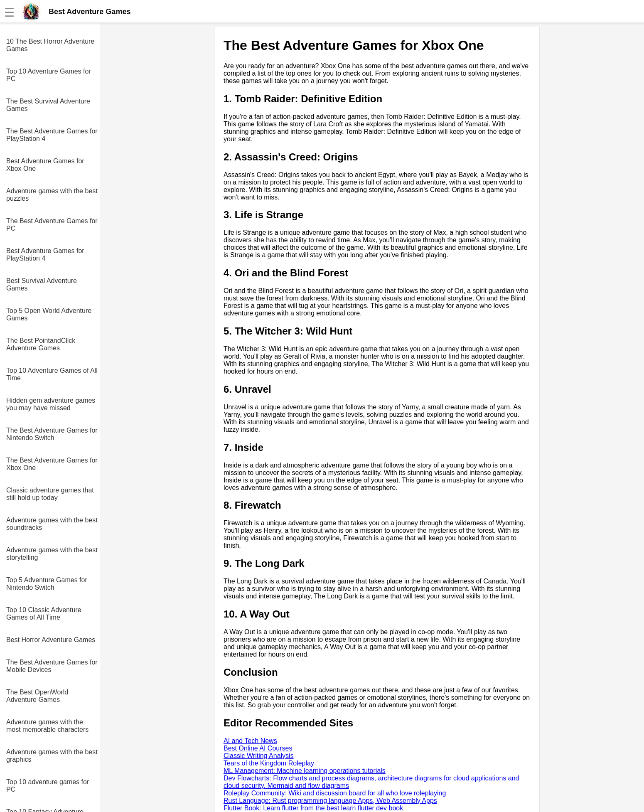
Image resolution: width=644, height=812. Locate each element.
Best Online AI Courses (258, 748)
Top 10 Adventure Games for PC (49, 75)
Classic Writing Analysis (259, 756)
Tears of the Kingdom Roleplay (269, 763)
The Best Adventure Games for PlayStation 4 (52, 135)
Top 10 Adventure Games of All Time (52, 374)
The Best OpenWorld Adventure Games (37, 696)
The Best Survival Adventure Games (48, 105)
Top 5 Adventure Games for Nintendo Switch (47, 584)
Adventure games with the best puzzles (52, 195)
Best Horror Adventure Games (51, 640)
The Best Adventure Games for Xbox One (52, 464)
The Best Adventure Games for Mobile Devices (52, 666)
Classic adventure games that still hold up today (50, 494)
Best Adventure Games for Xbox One (45, 165)
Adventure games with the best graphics (52, 756)
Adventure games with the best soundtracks (52, 524)
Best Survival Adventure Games (42, 284)
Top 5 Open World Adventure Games (49, 314)
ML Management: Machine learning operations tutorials (305, 771)
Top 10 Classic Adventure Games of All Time (44, 614)
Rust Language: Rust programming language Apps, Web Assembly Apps (330, 801)
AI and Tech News (250, 741)
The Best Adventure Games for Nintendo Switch (52, 434)
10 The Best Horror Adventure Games (50, 45)
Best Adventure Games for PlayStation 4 (45, 255)
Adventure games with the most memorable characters (47, 726)
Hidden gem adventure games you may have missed (51, 404)
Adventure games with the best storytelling (52, 554)
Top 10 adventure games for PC (48, 786)
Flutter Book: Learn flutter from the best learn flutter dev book (313, 808)
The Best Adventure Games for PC (52, 225)
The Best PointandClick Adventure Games (41, 344)
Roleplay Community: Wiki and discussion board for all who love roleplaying (335, 793)
